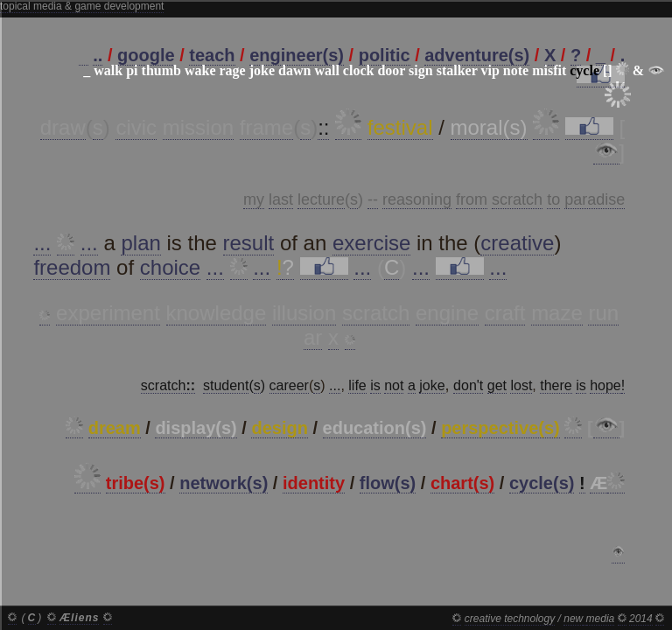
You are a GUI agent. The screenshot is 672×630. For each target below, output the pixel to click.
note (516, 70)
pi (132, 70)
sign (421, 70)
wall (326, 70)
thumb (161, 70)
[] (608, 70)
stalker (457, 70)
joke (262, 70)
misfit (549, 70)
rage (232, 70)
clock (359, 70)
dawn (294, 70)
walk (108, 70)
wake (200, 70)
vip (490, 70)
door (391, 70)
